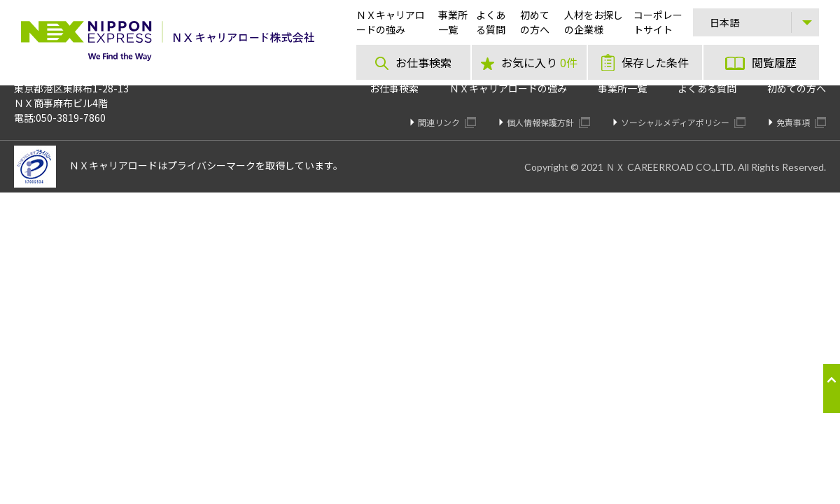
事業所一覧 (622, 88)
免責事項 (801, 122)
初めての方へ (797, 88)
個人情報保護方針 (548, 122)
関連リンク (447, 122)
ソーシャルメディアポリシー (683, 122)
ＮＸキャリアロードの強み (508, 88)
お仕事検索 (394, 88)
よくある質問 (707, 88)
